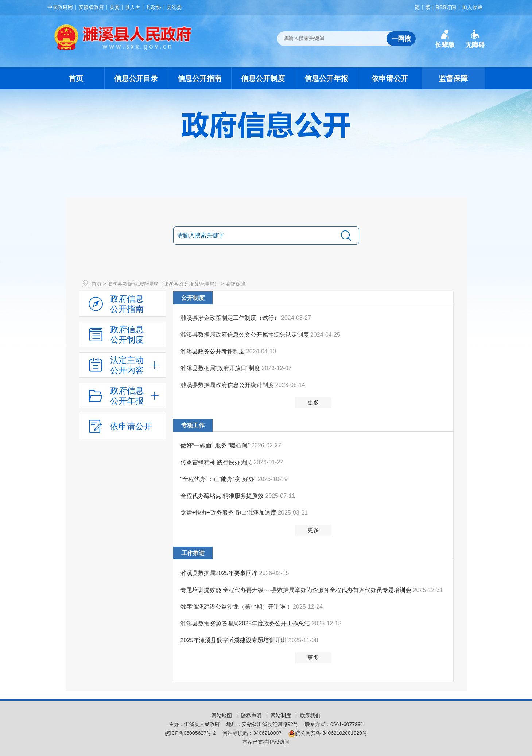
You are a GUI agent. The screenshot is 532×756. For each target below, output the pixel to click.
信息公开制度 (263, 78)
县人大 (133, 7)
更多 (313, 402)
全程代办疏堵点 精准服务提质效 (223, 496)
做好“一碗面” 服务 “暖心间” (216, 445)
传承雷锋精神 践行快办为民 (217, 462)
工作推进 (193, 553)
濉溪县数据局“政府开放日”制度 (221, 368)
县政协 (154, 7)
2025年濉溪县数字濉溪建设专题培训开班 (234, 640)
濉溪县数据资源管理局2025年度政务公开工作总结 (246, 623)
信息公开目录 (136, 78)
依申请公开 (390, 78)
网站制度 (281, 716)
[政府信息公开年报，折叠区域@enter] (123, 396)
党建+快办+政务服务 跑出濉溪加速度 (229, 513)
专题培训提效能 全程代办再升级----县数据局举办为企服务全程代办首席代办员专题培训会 (297, 590)
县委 (114, 7)
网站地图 (222, 716)
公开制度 (193, 298)
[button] (445, 39)
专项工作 (193, 425)
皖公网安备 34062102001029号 (328, 733)
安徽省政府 (91, 7)
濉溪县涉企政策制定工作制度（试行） (231, 318)
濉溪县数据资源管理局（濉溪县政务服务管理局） (163, 284)
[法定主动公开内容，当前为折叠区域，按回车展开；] (123, 365)
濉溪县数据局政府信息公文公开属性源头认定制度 (245, 335)
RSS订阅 (446, 7)
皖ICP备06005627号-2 (190, 733)
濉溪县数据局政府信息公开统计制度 (228, 385)
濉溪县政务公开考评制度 (213, 351)
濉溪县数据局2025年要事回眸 (220, 573)
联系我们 (310, 716)
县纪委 (174, 7)
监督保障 (453, 78)
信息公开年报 (326, 78)
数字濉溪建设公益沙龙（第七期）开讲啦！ (237, 607)
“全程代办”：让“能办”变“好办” (219, 479)
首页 (76, 78)
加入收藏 (472, 7)
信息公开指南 (199, 78)
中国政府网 (60, 7)
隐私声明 (252, 716)
